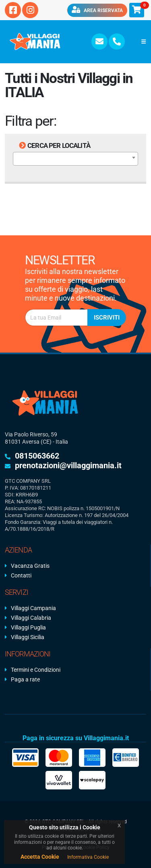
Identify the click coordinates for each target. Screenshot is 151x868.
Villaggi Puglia (28, 627)
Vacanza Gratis (30, 566)
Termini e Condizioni (36, 670)
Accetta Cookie (40, 857)
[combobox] (75, 159)
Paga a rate (25, 679)
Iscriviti (107, 318)
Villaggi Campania (33, 608)
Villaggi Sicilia (28, 637)
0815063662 (37, 456)
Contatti (21, 575)
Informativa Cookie (88, 857)
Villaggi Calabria (31, 618)
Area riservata (97, 10)
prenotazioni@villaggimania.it (68, 465)
